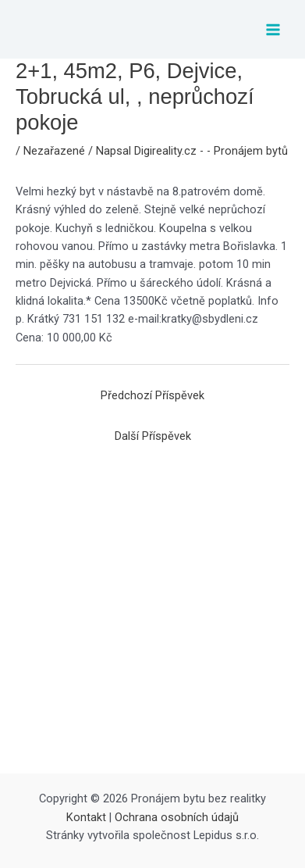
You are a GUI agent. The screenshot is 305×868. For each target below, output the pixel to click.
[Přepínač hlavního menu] (273, 30)
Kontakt (86, 817)
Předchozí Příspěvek (152, 395)
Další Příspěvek (153, 436)
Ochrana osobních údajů (177, 817)
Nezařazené (54, 151)
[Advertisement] (152, 613)
